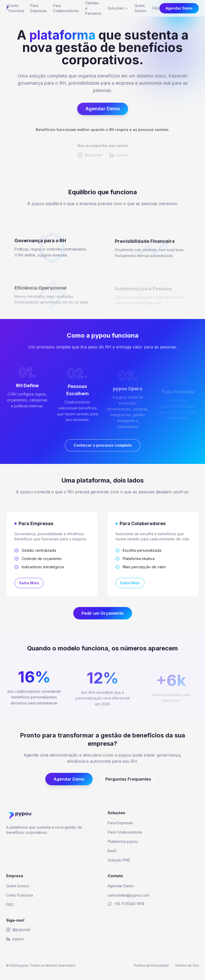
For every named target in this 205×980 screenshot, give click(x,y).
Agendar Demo (179, 8)
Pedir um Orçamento (103, 613)
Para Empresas (39, 8)
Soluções (118, 8)
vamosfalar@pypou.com (128, 895)
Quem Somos (140, 8)
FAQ (156, 8)
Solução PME (119, 860)
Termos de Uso (187, 965)
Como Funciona (16, 8)
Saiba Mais (27, 583)
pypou (15, 939)
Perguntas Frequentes (128, 781)
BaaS (112, 851)
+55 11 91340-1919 (126, 904)
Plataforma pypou (123, 841)
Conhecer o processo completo (103, 445)
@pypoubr (19, 930)
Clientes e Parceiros (93, 8)
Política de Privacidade (151, 965)
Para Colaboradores (66, 8)
